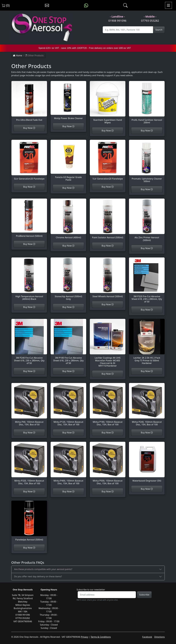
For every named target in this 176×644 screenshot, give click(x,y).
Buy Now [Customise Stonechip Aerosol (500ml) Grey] (68, 307)
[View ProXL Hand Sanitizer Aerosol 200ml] (147, 104)
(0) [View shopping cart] (6, 5)
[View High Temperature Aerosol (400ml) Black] (29, 281)
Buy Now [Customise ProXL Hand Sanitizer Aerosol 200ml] (147, 131)
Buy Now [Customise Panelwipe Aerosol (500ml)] (29, 548)
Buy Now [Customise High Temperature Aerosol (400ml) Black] (29, 307)
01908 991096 (117, 21)
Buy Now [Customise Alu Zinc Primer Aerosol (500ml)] (147, 248)
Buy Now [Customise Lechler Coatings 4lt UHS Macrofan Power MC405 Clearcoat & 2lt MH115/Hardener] (108, 374)
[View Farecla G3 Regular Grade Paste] (68, 162)
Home (18, 55)
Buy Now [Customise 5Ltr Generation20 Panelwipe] (29, 187)
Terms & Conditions (101, 637)
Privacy (84, 637)
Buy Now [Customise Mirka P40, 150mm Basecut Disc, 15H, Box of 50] (29, 433)
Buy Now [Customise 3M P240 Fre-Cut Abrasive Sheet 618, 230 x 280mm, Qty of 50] (29, 371)
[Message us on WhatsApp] (86, 5)
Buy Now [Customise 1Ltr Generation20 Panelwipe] (108, 187)
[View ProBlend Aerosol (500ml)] (29, 220)
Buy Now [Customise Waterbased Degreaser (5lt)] (147, 489)
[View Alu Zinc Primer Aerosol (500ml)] (147, 222)
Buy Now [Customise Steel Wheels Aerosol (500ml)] (108, 304)
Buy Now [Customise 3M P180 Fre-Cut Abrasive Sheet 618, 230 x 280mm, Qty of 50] (68, 371)
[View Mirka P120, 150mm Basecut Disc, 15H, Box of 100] (68, 406)
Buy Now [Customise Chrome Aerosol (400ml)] (68, 246)
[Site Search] (128, 30)
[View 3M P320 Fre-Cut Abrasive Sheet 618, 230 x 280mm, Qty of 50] (147, 282)
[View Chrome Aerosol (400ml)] (68, 220)
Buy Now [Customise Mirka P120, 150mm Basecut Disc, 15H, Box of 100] (68, 433)
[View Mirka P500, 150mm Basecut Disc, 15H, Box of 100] (108, 465)
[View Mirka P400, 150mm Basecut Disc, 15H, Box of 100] (68, 465)
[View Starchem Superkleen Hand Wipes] (108, 104)
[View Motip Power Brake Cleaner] (68, 102)
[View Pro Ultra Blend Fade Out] (29, 103)
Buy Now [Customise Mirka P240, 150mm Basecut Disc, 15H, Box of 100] (147, 433)
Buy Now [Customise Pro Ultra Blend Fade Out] (29, 128)
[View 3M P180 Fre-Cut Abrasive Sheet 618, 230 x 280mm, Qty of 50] (68, 343)
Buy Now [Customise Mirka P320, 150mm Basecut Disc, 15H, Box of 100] (29, 491)
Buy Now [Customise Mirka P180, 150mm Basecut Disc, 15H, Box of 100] (108, 433)
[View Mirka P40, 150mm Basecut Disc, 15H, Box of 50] (29, 406)
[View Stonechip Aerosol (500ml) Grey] (68, 281)
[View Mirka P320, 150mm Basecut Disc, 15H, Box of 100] (29, 465)
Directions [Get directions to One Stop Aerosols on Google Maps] (159, 637)
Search (159, 30)
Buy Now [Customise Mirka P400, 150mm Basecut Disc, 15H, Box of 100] (68, 491)
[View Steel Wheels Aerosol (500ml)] (108, 279)
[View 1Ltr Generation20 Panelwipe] (108, 162)
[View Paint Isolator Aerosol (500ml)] (108, 220)
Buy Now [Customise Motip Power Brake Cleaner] (68, 126)
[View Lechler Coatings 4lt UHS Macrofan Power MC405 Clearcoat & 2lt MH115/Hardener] (108, 345)
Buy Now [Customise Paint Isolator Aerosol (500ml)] (108, 246)
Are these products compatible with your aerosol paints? (43, 569)
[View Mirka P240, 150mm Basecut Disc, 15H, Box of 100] (147, 406)
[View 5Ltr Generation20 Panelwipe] (29, 162)
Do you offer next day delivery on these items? (38, 576)
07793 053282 (150, 21)
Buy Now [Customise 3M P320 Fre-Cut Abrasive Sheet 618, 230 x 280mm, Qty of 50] (147, 310)
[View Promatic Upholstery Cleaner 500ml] (147, 163)
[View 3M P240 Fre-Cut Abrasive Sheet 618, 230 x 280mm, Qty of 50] (29, 343)
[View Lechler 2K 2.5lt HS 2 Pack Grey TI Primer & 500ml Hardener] (147, 343)
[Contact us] (47, 5)
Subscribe (144, 595)
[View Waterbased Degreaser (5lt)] (147, 464)
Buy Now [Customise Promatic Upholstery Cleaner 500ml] (147, 189)
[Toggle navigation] (168, 5)
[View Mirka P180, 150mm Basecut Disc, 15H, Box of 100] (108, 406)
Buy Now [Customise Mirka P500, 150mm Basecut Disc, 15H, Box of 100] (108, 491)
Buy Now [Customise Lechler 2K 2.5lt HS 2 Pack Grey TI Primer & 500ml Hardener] (147, 371)
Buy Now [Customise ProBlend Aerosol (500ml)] (29, 244)
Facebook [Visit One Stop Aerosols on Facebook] (147, 637)
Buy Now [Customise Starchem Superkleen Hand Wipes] (108, 131)
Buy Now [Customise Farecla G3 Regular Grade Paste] (68, 188)
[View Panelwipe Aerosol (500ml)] (29, 522)
